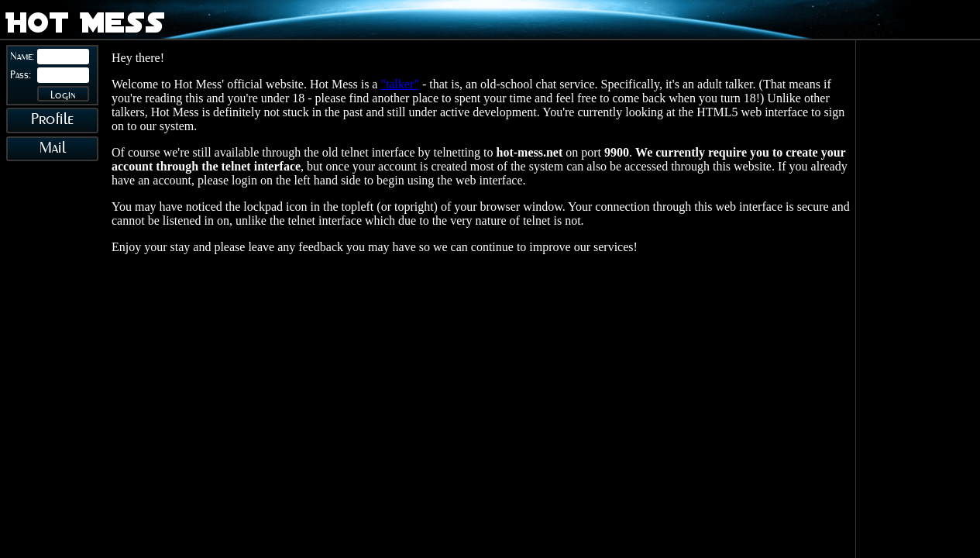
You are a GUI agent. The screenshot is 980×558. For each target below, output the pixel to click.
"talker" (399, 84)
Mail (53, 148)
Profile (52, 120)
